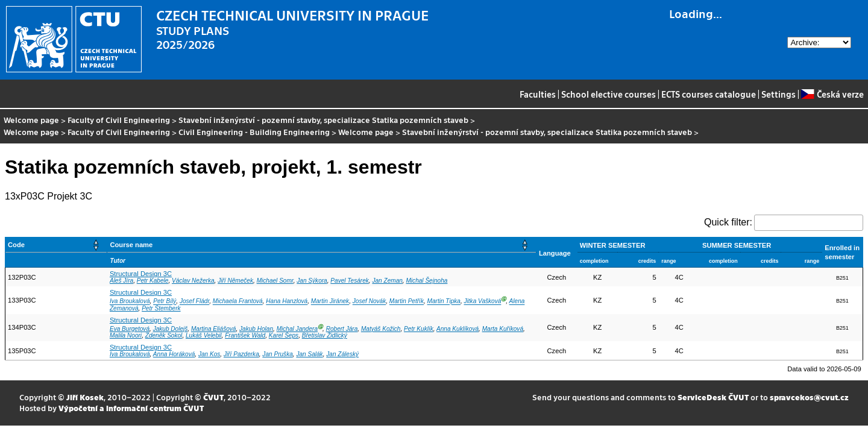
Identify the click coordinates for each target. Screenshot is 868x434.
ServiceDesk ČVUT (713, 397)
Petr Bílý (165, 302)
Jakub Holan (256, 329)
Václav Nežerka (193, 281)
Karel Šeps (284, 335)
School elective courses (609, 94)
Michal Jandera (297, 329)
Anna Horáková (174, 354)
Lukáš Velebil (204, 335)
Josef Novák (369, 302)
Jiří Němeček (235, 281)
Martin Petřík (407, 302)
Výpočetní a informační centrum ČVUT (131, 408)
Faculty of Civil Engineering (119, 120)
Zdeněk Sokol (164, 335)
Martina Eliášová (214, 329)
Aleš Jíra (121, 281)
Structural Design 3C (141, 274)
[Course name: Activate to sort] (322, 245)
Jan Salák (309, 354)
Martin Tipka (444, 302)
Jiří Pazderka (241, 354)
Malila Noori (126, 335)
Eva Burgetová (130, 329)
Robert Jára (342, 329)
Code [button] (16, 245)
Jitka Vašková (483, 302)
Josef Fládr (194, 302)
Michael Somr (275, 281)
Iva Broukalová (130, 302)
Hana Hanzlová (287, 302)
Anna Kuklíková (458, 329)
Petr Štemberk (161, 308)
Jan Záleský (342, 354)
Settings (778, 94)
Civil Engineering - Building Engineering (254, 132)
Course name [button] (131, 245)
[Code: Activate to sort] (56, 245)
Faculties (538, 94)
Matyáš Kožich (381, 329)
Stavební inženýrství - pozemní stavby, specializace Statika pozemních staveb (323, 120)
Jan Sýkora (312, 281)
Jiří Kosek (85, 397)
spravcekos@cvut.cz (809, 397)
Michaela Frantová (238, 302)
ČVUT (213, 397)
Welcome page (31, 120)
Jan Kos (209, 354)
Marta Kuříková (503, 329)
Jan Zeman (387, 281)
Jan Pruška (277, 354)
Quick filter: (728, 222)
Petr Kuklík (419, 329)
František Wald (245, 335)
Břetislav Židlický (325, 335)
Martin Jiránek (330, 302)
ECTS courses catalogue (709, 94)
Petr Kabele (153, 281)
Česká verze (832, 94)
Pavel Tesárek (350, 281)
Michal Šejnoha (426, 281)
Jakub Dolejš (171, 329)
